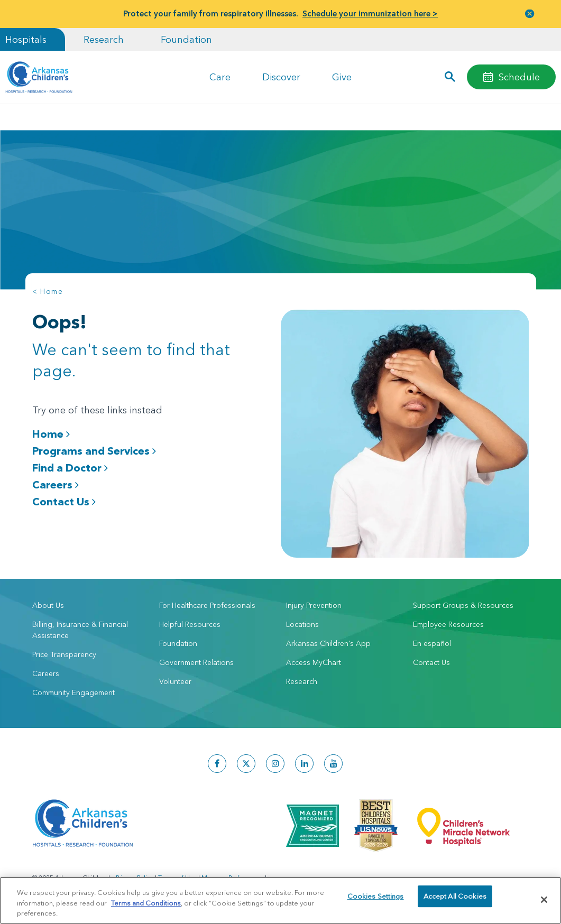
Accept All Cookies (455, 899)
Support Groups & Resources (463, 600)
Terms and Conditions (146, 903)
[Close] (544, 900)
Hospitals (26, 39)
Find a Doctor (70, 468)
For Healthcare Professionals (207, 600)
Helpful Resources (190, 619)
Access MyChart (314, 657)
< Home (48, 291)
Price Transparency (64, 649)
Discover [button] (281, 77)
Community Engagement (73, 687)
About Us (48, 600)
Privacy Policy (135, 872)
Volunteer (175, 676)
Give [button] (342, 77)
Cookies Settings (376, 899)
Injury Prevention (314, 600)
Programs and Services (94, 451)
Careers (56, 484)
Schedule (519, 77)
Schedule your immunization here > (370, 13)
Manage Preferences (232, 872)
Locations (302, 619)
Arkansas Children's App (328, 638)
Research (104, 39)
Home (51, 434)
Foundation (186, 39)
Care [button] (220, 77)
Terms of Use (177, 872)
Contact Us (64, 501)
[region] (280, 900)
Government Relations (196, 657)
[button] (450, 77)
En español (432, 638)
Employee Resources (448, 619)
